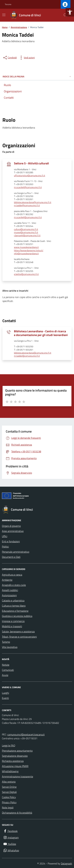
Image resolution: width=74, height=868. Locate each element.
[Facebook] (10, 831)
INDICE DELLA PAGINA (37, 76)
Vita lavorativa (10, 647)
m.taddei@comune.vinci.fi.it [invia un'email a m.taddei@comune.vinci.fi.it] (27, 205)
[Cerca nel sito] (65, 15)
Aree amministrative (13, 531)
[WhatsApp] (11, 850)
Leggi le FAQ (9, 745)
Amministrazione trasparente (17, 776)
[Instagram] (11, 837)
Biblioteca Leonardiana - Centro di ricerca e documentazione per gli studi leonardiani (41, 333)
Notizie (6, 665)
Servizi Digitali (9, 792)
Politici (5, 547)
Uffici (5, 536)
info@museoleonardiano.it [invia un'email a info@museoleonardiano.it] (26, 254)
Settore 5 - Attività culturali (31, 163)
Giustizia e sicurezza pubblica (17, 616)
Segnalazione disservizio (15, 756)
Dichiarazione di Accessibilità (17, 813)
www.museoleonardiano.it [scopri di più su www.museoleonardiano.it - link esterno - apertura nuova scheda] (26, 247)
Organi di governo (11, 526)
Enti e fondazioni (11, 541)
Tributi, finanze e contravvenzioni (19, 637)
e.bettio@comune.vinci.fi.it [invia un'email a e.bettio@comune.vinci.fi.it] (26, 274)
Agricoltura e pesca (12, 575)
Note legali (8, 807)
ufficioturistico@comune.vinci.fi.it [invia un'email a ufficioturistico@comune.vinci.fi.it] (30, 176)
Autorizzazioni (9, 595)
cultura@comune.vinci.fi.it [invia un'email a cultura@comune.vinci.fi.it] (26, 229)
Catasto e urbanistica (13, 600)
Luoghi (5, 693)
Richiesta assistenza (13, 761)
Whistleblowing (10, 771)
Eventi (5, 698)
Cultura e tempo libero (14, 606)
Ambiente (7, 580)
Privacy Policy (9, 802)
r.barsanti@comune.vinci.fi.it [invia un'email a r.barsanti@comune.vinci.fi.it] (27, 235)
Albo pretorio (9, 782)
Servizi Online (9, 787)
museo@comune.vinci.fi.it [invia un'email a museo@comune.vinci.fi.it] (26, 232)
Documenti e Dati (11, 557)
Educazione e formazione (15, 611)
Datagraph (66, 863)
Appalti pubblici (10, 590)
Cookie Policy (9, 797)
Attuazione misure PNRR (15, 766)
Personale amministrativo (16, 552)
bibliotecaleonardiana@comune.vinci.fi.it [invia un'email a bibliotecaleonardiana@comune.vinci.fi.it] (33, 202)
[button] (70, 12)
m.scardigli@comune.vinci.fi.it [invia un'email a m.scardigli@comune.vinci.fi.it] (28, 187)
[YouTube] (10, 844)
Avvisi (5, 675)
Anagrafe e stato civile (14, 585)
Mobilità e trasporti (12, 626)
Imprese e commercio (13, 621)
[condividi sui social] (10, 58)
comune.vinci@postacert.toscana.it (26, 734)
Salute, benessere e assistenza (18, 631)
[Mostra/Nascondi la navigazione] (4, 15)
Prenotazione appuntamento (17, 751)
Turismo (6, 642)
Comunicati (8, 670)
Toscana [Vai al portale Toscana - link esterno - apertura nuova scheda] (8, 4)
